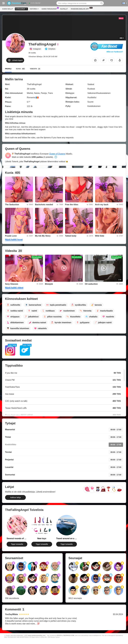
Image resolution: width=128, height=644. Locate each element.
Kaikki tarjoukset (50, 9)
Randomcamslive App (80, 9)
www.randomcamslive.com (37, 635)
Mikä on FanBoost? (115, 52)
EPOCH (59, 635)
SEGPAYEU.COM (69, 635)
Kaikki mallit (8, 9)
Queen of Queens (57, 154)
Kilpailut (64, 9)
